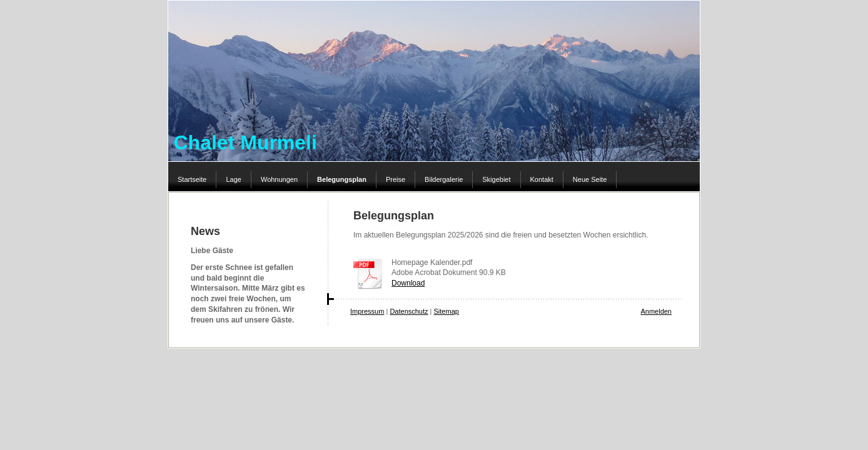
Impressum (367, 311)
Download (408, 283)
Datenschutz (409, 311)
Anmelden (656, 311)
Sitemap (447, 311)
